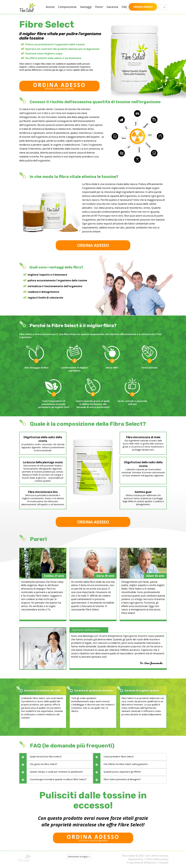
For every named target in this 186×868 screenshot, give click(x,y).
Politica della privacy (157, 859)
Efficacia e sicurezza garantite (59, 86)
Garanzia (112, 7)
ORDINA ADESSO (143, 7)
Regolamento (136, 859)
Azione (50, 7)
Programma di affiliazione (141, 863)
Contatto (163, 863)
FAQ (124, 7)
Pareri (99, 7)
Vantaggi (86, 7)
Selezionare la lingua (79, 857)
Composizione (67, 7)
